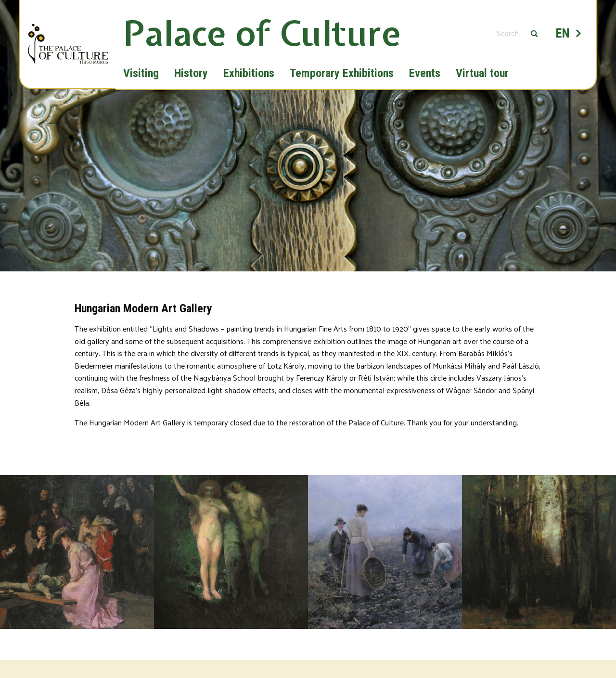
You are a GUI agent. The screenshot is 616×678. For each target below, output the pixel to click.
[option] (308, 170)
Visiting (141, 73)
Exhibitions (249, 73)
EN (563, 33)
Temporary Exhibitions (342, 73)
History (191, 73)
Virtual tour (482, 73)
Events (425, 73)
